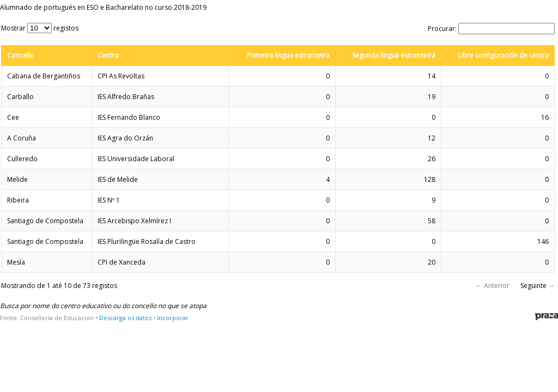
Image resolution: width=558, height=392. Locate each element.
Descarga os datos (125, 318)
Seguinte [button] (533, 286)
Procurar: (491, 29)
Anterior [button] (497, 286)
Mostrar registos (40, 28)
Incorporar (173, 318)
